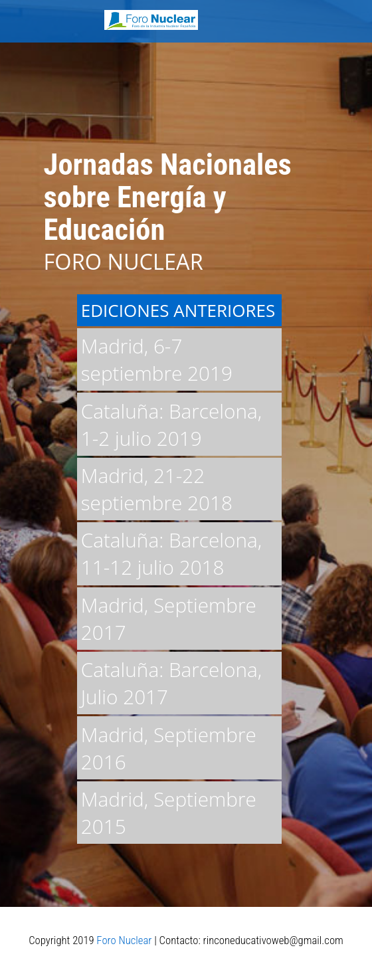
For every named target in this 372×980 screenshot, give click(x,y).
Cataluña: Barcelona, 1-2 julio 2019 (171, 425)
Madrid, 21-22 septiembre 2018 (157, 489)
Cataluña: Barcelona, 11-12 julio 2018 (171, 553)
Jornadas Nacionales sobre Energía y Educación (168, 197)
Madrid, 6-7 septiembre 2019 (157, 359)
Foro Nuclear (124, 940)
